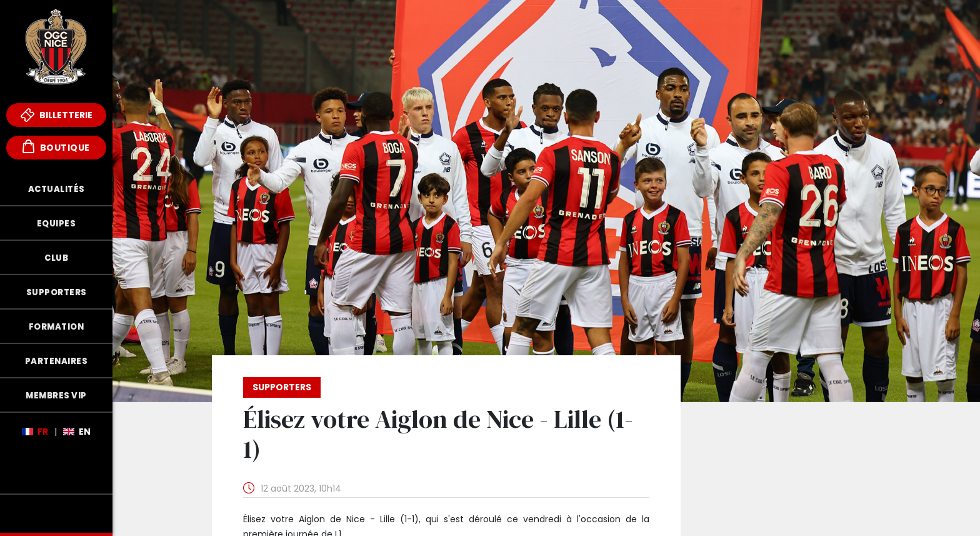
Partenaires (57, 361)
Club (56, 258)
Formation (57, 327)
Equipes (57, 224)
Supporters (57, 292)
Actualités (57, 189)
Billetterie (57, 115)
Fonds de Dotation (56, 513)
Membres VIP (56, 396)
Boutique (56, 147)
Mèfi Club (56, 475)
